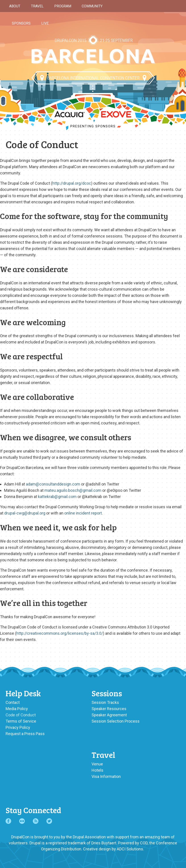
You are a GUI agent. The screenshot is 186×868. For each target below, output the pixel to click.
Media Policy (17, 709)
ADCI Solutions (130, 849)
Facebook (8, 821)
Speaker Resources (109, 709)
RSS (36, 821)
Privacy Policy (18, 727)
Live (45, 23)
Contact (13, 702)
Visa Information (106, 776)
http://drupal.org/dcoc (72, 183)
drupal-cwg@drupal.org (25, 513)
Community (92, 6)
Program (63, 6)
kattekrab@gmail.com (57, 497)
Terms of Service (21, 721)
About (15, 6)
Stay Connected (33, 810)
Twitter (49, 821)
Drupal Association (89, 837)
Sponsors (21, 23)
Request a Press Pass (25, 734)
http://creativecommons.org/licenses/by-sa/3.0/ (60, 633)
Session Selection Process (116, 721)
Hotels (97, 770)
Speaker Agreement (109, 715)
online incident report (83, 513)
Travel (37, 6)
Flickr (22, 821)
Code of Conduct (21, 715)
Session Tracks (105, 702)
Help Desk (23, 693)
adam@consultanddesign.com (53, 484)
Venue (97, 764)
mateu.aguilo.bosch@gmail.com (73, 490)
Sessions (107, 693)
